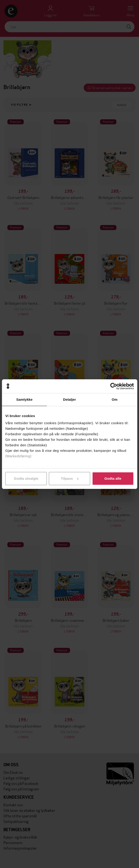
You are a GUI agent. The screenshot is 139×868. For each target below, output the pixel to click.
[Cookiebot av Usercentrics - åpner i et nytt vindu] (114, 386)
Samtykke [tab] (24, 399)
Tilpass (70, 478)
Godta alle (113, 478)
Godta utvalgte (26, 478)
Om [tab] (115, 399)
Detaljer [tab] (70, 399)
